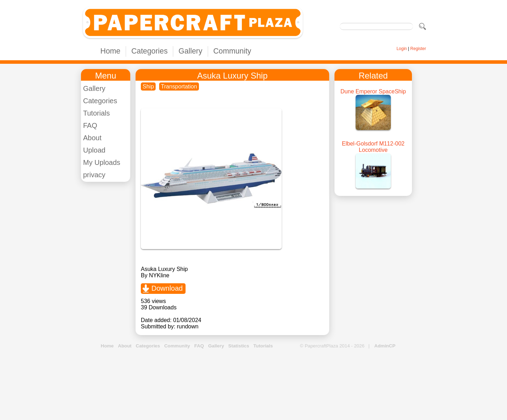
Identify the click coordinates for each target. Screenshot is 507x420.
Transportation (179, 87)
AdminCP (385, 346)
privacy (94, 175)
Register (418, 49)
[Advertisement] (254, 385)
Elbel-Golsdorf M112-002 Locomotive (373, 147)
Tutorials (96, 113)
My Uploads (102, 162)
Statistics (239, 346)
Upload (94, 150)
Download (167, 288)
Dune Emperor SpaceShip (373, 91)
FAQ (90, 125)
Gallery (190, 51)
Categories (149, 51)
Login (402, 49)
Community (232, 51)
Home (110, 51)
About (92, 138)
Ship (148, 87)
